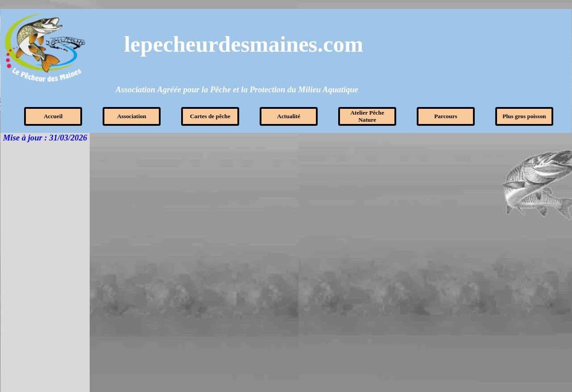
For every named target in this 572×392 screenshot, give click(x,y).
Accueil (53, 116)
